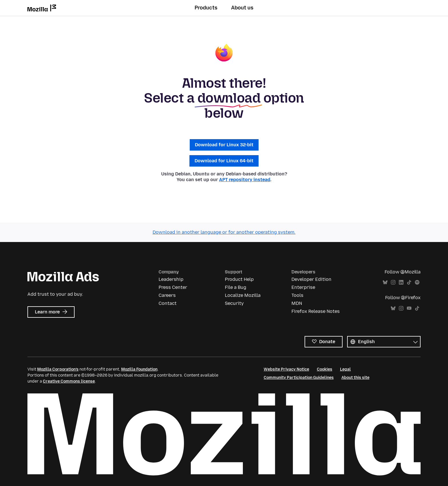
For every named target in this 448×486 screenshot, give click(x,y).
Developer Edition (311, 279)
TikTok (409, 282)
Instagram (393, 282)
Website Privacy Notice (286, 369)
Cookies (325, 369)
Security (234, 303)
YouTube (409, 308)
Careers (167, 295)
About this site (355, 378)
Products (206, 8)
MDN (297, 303)
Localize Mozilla (243, 295)
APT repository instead (245, 180)
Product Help (239, 279)
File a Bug (236, 287)
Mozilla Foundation (139, 369)
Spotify (417, 282)
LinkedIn (401, 282)
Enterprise (303, 287)
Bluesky (385, 282)
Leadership (171, 279)
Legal (345, 369)
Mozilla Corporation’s (58, 369)
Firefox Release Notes (316, 311)
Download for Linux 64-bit (224, 161)
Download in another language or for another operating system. (224, 232)
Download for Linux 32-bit (224, 145)
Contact (168, 303)
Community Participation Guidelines (299, 378)
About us (242, 8)
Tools (297, 295)
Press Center (173, 287)
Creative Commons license (69, 381)
